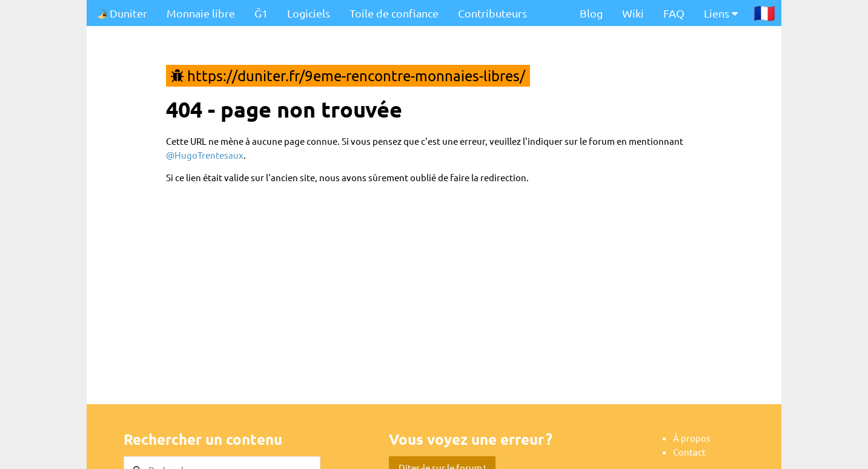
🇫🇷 (764, 13)
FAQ (674, 13)
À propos (692, 438)
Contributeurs (492, 13)
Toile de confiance (394, 13)
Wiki (633, 13)
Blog (591, 13)
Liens (721, 13)
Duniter (122, 13)
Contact (689, 452)
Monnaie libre (201, 13)
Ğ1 (261, 13)
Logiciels (309, 13)
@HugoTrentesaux (205, 155)
